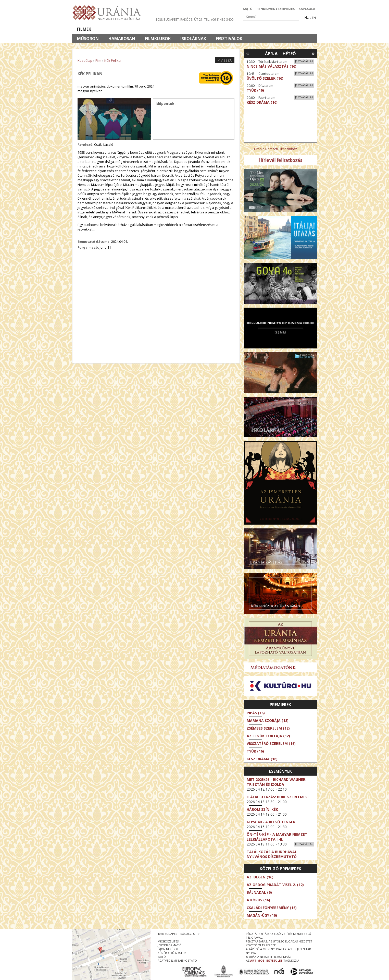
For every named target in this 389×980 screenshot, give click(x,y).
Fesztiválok (229, 39)
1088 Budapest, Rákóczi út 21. (179, 20)
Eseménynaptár (248, 29)
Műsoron (88, 39)
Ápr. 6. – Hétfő (280, 54)
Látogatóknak (204, 29)
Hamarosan (122, 39)
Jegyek (282, 29)
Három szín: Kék (262, 809)
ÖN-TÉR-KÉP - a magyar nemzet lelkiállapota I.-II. (277, 837)
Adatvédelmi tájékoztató (177, 960)
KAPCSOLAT (308, 9)
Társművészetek (119, 29)
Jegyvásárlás (304, 61)
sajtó (162, 957)
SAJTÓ (248, 9)
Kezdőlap (85, 61)
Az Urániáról (162, 29)
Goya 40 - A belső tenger (271, 822)
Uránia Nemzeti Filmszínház (275, 149)
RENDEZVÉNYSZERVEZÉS (276, 9)
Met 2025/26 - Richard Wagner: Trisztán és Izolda (277, 782)
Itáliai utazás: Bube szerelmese (278, 797)
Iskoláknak (193, 39)
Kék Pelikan (113, 61)
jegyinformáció (170, 945)
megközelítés (168, 941)
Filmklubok (158, 39)
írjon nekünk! (168, 949)
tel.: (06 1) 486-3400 (219, 20)
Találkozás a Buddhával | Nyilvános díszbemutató (273, 854)
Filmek (84, 29)
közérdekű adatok (172, 953)
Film (98, 61)
